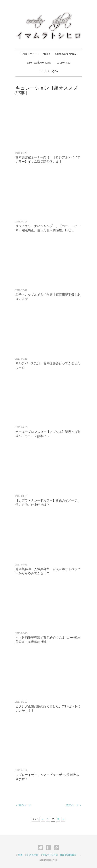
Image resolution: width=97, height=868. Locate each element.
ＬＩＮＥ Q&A (48, 71)
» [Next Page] (63, 819)
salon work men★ (66, 54)
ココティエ (63, 63)
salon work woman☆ (39, 63)
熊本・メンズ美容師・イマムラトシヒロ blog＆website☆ (49, 855)
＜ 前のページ (23, 805)
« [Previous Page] (43, 819)
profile (46, 54)
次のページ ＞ (74, 805)
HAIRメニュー (29, 54)
